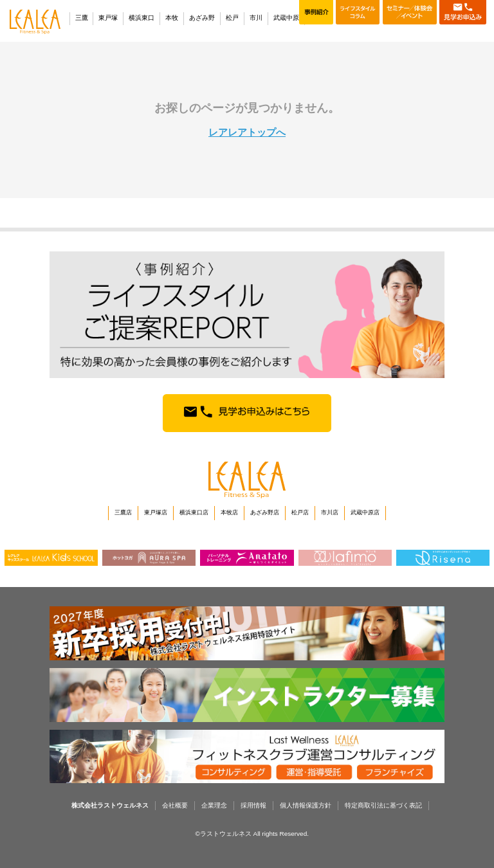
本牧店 (229, 512)
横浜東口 (142, 18)
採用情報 (253, 805)
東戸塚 (108, 18)
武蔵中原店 (365, 512)
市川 (256, 18)
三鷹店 (123, 512)
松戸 (232, 18)
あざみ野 (202, 18)
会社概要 (175, 805)
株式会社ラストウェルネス (110, 805)
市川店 (330, 512)
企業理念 (214, 805)
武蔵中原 (286, 18)
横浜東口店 (194, 512)
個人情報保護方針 (306, 805)
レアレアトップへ (247, 132)
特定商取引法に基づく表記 (383, 805)
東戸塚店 (156, 512)
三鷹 (82, 18)
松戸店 (300, 512)
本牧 (172, 18)
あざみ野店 (265, 512)
